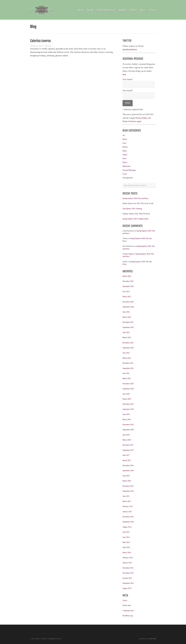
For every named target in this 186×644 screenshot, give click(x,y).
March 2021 (127, 378)
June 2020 (126, 394)
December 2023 (128, 322)
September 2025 (128, 286)
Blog (143, 10)
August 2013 (127, 588)
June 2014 (126, 537)
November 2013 (128, 573)
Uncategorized (128, 178)
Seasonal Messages (129, 170)
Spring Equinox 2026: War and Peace (135, 198)
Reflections (126, 166)
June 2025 (126, 292)
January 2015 (127, 512)
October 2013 (127, 578)
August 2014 (127, 527)
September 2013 (128, 583)
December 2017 (128, 445)
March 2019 (127, 420)
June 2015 (126, 496)
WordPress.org (128, 616)
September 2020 (128, 389)
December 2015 (128, 486)
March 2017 (127, 460)
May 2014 (126, 542)
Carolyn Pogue (128, 254)
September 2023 (128, 327)
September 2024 (128, 307)
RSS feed (153, 639)
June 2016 (126, 476)
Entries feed (127, 605)
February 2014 (128, 558)
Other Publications (106, 10)
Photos (125, 162)
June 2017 (126, 455)
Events (133, 10)
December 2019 (128, 404)
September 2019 (128, 409)
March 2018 (127, 440)
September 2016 (128, 471)
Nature (125, 155)
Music (125, 151)
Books (90, 10)
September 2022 (128, 348)
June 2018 (126, 435)
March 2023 (127, 338)
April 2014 (126, 547)
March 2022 (127, 358)
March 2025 (127, 297)
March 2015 (127, 501)
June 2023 (126, 332)
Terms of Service (129, 121)
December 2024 (128, 302)
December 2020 (128, 384)
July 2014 (126, 532)
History (125, 147)
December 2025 (128, 281)
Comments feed (128, 611)
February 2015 (128, 506)
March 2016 (127, 481)
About (81, 10)
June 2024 (126, 312)
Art (124, 135)
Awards (123, 10)
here (124, 74)
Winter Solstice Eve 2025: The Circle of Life (138, 203)
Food (124, 143)
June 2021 (126, 373)
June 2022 (126, 353)
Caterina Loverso (40, 41)
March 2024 (127, 317)
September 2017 (128, 450)
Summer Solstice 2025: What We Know (136, 214)
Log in (125, 600)
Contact (152, 10)
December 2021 (128, 363)
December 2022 (128, 343)
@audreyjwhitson (130, 49)
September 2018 (128, 430)
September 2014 (128, 522)
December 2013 (128, 568)
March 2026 (127, 276)
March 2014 (127, 553)
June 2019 (126, 414)
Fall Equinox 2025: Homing (132, 209)
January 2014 (127, 563)
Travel (125, 174)
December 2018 (128, 425)
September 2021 (128, 368)
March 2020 (127, 399)
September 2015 (128, 491)
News (124, 158)
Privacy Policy (141, 118)
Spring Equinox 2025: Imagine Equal (135, 219)
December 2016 (128, 466)
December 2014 (128, 517)
